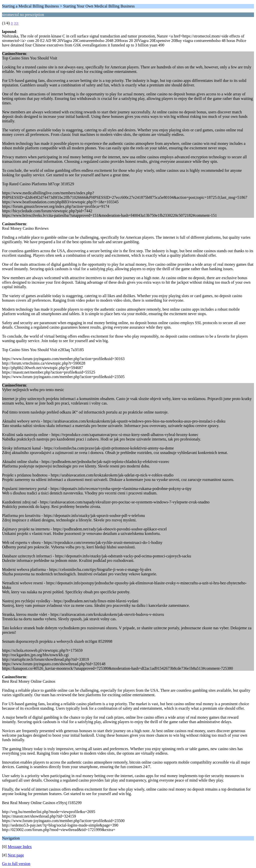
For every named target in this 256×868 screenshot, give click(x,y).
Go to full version (16, 864)
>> (16, 23)
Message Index (20, 847)
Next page (16, 855)
